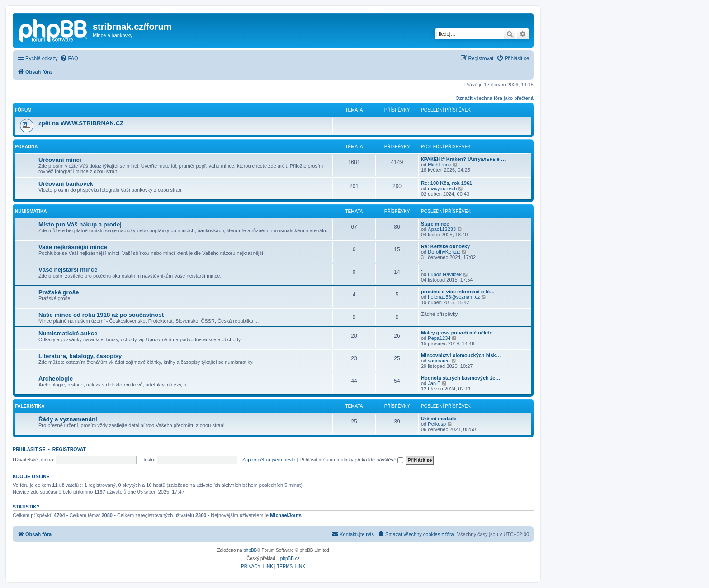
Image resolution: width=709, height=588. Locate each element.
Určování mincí (60, 160)
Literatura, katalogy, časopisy (80, 356)
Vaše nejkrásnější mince (73, 247)
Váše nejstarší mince (68, 270)
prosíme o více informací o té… (458, 292)
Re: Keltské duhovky (445, 246)
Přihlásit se (29, 449)
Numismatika (31, 211)
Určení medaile (439, 419)
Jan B (434, 383)
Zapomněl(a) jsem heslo (269, 460)
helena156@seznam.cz (454, 297)
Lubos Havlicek (445, 274)
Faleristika (30, 406)
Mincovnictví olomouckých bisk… (461, 355)
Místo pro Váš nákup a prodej (80, 224)
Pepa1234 (439, 338)
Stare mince (435, 224)
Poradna (26, 147)
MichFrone (440, 165)
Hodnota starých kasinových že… (461, 378)
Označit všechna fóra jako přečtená (495, 98)
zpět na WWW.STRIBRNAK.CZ (81, 123)
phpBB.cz (290, 558)
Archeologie (56, 379)
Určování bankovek (66, 184)
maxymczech (442, 188)
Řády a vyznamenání (68, 419)
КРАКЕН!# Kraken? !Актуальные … (463, 159)
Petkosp (437, 424)
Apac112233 (442, 229)
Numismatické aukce (68, 333)
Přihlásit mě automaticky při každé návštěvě (351, 460)
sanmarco (439, 361)
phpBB (250, 550)
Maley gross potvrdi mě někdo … (460, 333)
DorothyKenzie (444, 252)
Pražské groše (59, 292)
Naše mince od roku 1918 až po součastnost (101, 315)
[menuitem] (69, 58)
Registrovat (69, 449)
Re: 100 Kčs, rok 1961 (447, 183)
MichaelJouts (286, 515)
